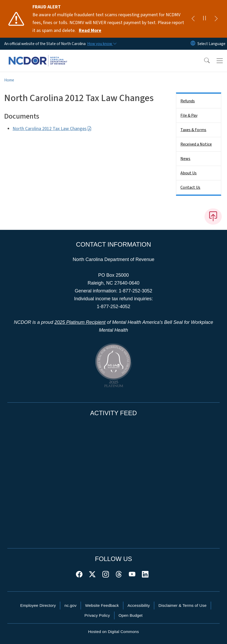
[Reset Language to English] (193, 44)
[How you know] (102, 44)
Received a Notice (196, 144)
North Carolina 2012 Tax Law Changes (52, 129)
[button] (203, 61)
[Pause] (204, 19)
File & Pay (189, 115)
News (185, 159)
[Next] (216, 19)
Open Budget (131, 615)
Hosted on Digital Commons (113, 632)
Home (9, 80)
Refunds (188, 101)
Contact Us (190, 187)
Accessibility (139, 605)
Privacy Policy (97, 615)
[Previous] (193, 19)
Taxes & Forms (193, 130)
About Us (189, 173)
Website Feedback (102, 605)
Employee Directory (38, 605)
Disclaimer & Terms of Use (182, 605)
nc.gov (70, 605)
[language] (211, 44)
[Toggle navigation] (220, 61)
